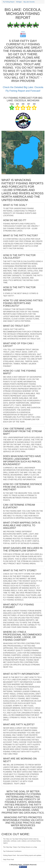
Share (23, 32)
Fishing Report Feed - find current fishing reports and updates (22, 855)
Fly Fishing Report (9, 2)
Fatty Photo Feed (8, 860)
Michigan (19, 2)
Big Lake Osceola (29, 2)
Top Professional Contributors (12, 851)
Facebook (23, 867)
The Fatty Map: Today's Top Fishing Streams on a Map (20, 847)
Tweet (23, 36)
